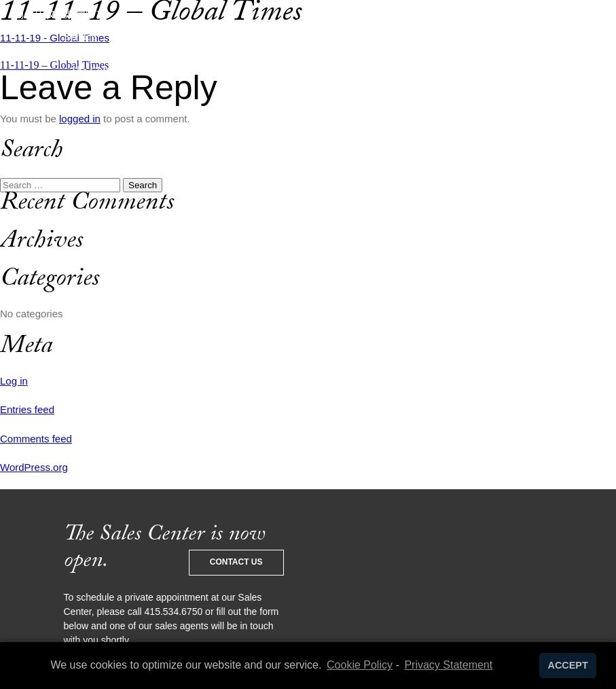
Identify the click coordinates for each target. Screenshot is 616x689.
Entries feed (27, 409)
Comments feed (36, 439)
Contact (441, 71)
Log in (14, 381)
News (498, 36)
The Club (91, 71)
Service (80, 36)
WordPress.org (34, 467)
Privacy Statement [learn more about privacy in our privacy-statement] (448, 665)
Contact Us (236, 562)
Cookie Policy (360, 665)
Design (131, 36)
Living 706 (442, 36)
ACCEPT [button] (568, 665)
